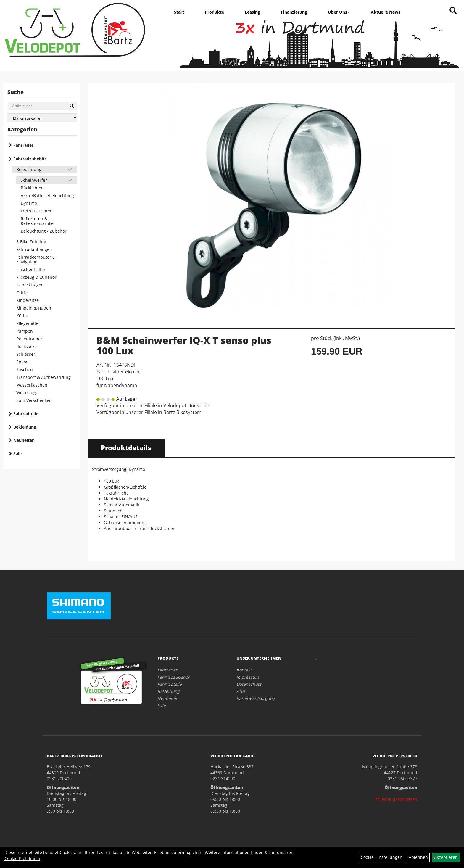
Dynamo (29, 203)
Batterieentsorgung (256, 698)
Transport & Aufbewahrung (43, 377)
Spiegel (24, 362)
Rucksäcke (26, 346)
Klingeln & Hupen (34, 308)
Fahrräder (23, 145)
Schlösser (26, 354)
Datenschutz (249, 684)
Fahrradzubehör (30, 159)
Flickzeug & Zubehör (36, 277)
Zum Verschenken (34, 400)
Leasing (252, 12)
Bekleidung (25, 427)
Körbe (22, 316)
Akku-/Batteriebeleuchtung (47, 195)
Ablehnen (418, 857)
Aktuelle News (386, 12)
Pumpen (25, 331)
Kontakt (244, 670)
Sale (17, 454)
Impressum (248, 677)
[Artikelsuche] (453, 11)
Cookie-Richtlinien (22, 858)
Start (179, 12)
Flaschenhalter (31, 269)
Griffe (22, 293)
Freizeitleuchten (37, 211)
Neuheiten (24, 440)
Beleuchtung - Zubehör (44, 231)
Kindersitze (28, 300)
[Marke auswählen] (42, 118)
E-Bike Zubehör (31, 242)
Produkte (214, 12)
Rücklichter (32, 188)
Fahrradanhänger (34, 249)
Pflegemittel (28, 323)
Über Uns (339, 12)
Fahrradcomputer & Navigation (36, 259)
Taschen (25, 369)
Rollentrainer (29, 339)
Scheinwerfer (34, 180)
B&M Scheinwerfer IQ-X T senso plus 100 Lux (184, 345)
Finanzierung (294, 12)
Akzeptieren (446, 857)
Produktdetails (126, 447)
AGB (241, 691)
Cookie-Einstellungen (382, 857)
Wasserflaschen (32, 385)
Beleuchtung (29, 169)
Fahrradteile (26, 414)
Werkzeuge (27, 393)
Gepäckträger (30, 285)
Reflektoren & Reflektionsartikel (38, 221)
